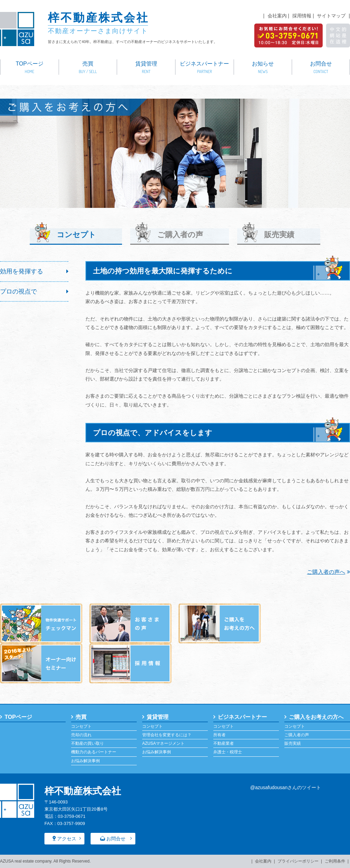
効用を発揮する (22, 271)
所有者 (219, 735)
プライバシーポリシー (298, 861)
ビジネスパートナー (205, 68)
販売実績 (280, 234)
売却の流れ (81, 735)
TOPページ (30, 68)
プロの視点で (18, 291)
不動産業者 (224, 743)
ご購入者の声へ (328, 572)
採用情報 (302, 16)
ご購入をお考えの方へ (316, 717)
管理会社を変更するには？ (167, 735)
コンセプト (81, 726)
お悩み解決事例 (85, 760)
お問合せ (321, 68)
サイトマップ (331, 16)
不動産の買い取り (87, 743)
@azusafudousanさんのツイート (286, 787)
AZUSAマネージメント (163, 743)
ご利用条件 (335, 861)
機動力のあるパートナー (94, 752)
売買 (88, 68)
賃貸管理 (146, 68)
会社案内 (277, 16)
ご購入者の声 (180, 234)
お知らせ (263, 68)
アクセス (67, 839)
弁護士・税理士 (228, 752)
